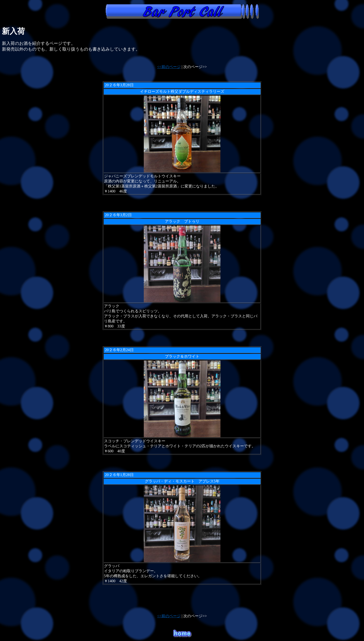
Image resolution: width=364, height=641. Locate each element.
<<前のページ (169, 67)
